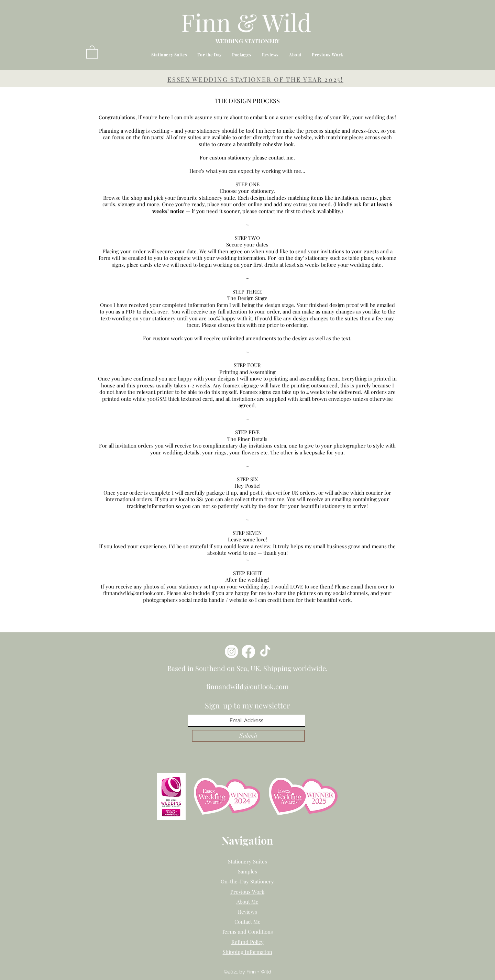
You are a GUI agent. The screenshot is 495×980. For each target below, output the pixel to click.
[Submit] (248, 736)
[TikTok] (265, 652)
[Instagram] (232, 652)
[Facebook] (248, 652)
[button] (92, 52)
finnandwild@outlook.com (133, 593)
